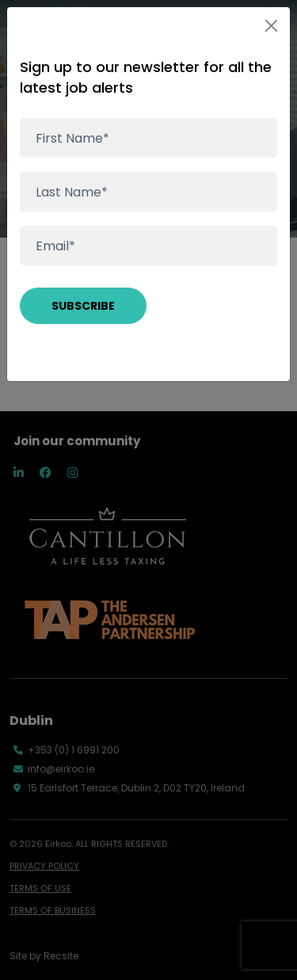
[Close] (271, 26)
